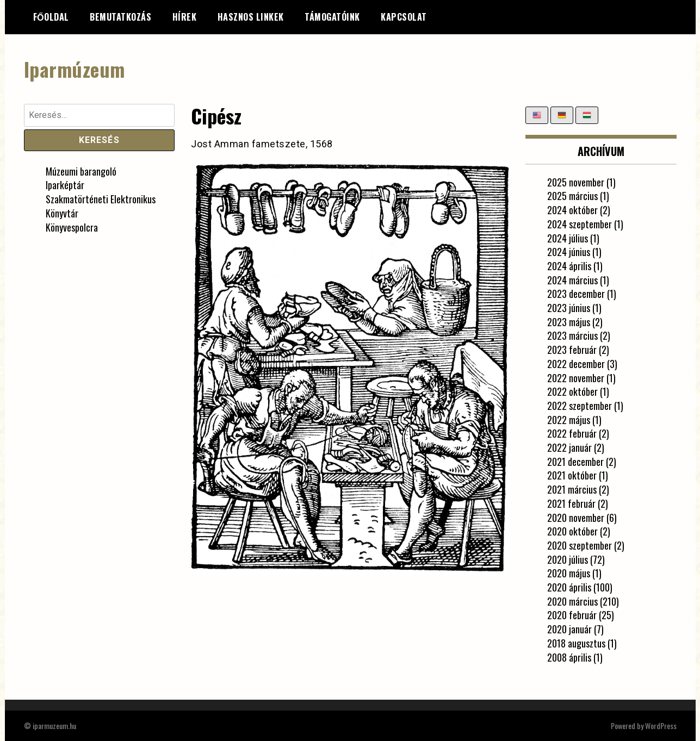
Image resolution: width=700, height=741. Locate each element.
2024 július (568, 238)
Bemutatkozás (120, 17)
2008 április (569, 657)
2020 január (569, 629)
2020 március (572, 601)
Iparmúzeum (75, 69)
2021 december (575, 462)
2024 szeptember (580, 224)
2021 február (571, 503)
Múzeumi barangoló (81, 171)
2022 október (572, 391)
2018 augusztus (576, 643)
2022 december (576, 364)
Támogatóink (332, 17)
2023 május (569, 322)
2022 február (572, 433)
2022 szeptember (580, 406)
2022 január (569, 447)
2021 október (572, 475)
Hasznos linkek (251, 17)
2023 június (569, 308)
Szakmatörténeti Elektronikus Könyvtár (101, 206)
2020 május (569, 573)
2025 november (576, 182)
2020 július (568, 559)
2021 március (572, 489)
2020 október (572, 531)
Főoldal (51, 17)
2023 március (572, 335)
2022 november (576, 378)
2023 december (576, 294)
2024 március (572, 280)
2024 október (572, 210)
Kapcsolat (404, 17)
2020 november (576, 518)
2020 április (569, 587)
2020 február (572, 615)
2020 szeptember (580, 545)
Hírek (185, 17)
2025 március (572, 196)
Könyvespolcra (72, 227)
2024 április (569, 266)
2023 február (572, 350)
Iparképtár (65, 185)
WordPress (661, 726)
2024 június (569, 252)
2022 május (569, 420)
